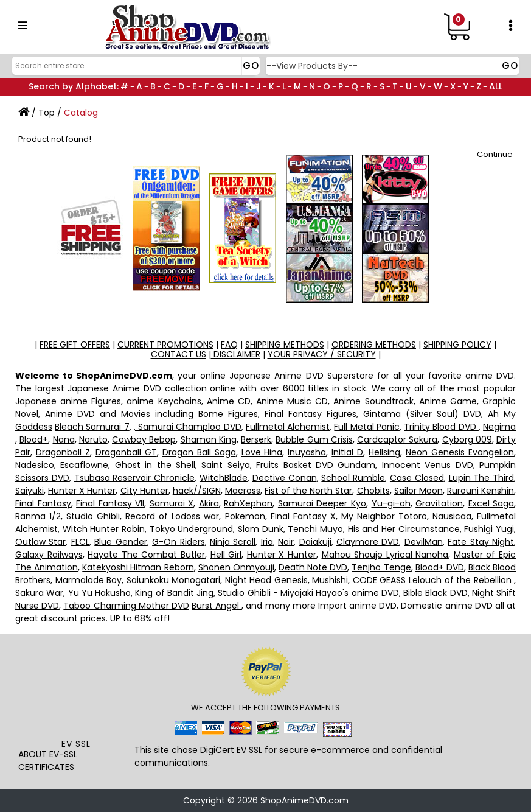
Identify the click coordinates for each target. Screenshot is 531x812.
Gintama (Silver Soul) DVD (422, 414)
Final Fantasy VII (110, 503)
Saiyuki (29, 491)
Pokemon (245, 516)
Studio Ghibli (93, 516)
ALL (496, 86)
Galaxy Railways (49, 555)
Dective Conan (285, 478)
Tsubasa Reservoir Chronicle (135, 478)
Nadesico (35, 465)
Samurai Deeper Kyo (322, 503)
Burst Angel (217, 606)
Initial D (347, 452)
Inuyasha (307, 452)
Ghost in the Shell (155, 465)
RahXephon (248, 503)
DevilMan (424, 542)
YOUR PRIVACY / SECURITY (322, 354)
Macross (243, 491)
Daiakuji (315, 542)
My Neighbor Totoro (384, 516)
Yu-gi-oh (391, 503)
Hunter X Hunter (82, 491)
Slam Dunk (261, 529)
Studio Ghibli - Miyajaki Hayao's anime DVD (308, 593)
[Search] (134, 66)
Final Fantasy (43, 503)
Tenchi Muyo (315, 529)
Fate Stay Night (481, 542)
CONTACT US (179, 354)
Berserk (256, 439)
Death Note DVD (313, 567)
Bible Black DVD (436, 593)
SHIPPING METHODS (285, 345)
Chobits (373, 491)
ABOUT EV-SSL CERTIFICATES (48, 761)
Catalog (81, 113)
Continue (495, 154)
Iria (267, 542)
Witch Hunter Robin (104, 529)
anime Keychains (164, 401)
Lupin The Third (482, 478)
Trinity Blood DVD (441, 427)
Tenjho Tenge (381, 567)
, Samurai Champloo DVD (188, 427)
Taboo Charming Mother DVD (126, 606)
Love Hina (262, 452)
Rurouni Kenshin (481, 491)
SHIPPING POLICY (457, 345)
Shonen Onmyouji (236, 567)
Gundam (356, 465)
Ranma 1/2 (38, 516)
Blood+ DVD (440, 567)
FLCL (80, 542)
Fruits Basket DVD (295, 465)
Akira (209, 503)
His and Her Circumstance (404, 529)
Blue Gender (120, 542)
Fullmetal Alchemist (288, 427)
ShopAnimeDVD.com (304, 800)
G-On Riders (178, 542)
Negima (499, 427)
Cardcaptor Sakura (397, 439)
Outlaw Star (40, 542)
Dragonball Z (63, 452)
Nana (64, 439)
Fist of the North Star (308, 491)
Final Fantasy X (303, 516)
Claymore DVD (368, 542)
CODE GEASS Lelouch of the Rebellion (433, 580)
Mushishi (330, 580)
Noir (286, 542)
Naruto (93, 439)
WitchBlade (224, 478)
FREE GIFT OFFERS (75, 345)
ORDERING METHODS (374, 345)
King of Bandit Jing (174, 593)
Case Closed (417, 478)
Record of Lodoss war (172, 516)
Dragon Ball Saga (199, 452)
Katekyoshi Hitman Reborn (138, 567)
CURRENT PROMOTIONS (165, 345)
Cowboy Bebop (144, 439)
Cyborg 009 (467, 439)
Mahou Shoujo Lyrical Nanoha (385, 555)
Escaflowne (84, 465)
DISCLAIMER (236, 354)
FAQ (229, 345)
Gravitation (439, 503)
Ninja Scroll (233, 542)
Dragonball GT (126, 452)
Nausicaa (452, 516)
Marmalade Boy (89, 580)
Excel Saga (491, 503)
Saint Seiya (225, 465)
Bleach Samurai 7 (92, 427)
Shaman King (209, 439)
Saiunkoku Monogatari (174, 580)
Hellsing (384, 452)
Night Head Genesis (266, 580)
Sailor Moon (418, 491)
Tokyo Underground (192, 529)
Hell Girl (226, 555)
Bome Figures (228, 414)
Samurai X (172, 503)
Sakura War (39, 593)
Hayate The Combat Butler (146, 555)
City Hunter (144, 491)
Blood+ (34, 439)
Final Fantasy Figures (311, 414)
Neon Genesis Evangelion (460, 452)
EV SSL (76, 744)
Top (47, 113)
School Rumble (353, 478)
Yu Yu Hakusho (100, 593)
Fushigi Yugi (489, 529)
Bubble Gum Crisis (314, 439)
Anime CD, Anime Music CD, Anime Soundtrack (310, 401)
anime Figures (91, 401)
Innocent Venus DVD (428, 465)
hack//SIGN (197, 491)
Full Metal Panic (366, 427)
